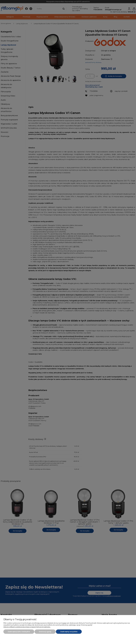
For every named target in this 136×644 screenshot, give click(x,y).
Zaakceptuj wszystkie (69, 632)
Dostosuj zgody (45, 632)
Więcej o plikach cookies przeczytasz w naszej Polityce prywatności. (27, 627)
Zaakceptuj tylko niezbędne (19, 632)
